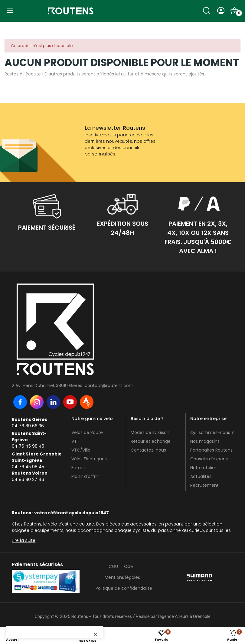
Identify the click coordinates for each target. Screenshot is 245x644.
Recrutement (204, 485)
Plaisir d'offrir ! (86, 476)
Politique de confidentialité (124, 588)
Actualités (201, 476)
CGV (129, 566)
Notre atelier (203, 468)
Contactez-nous (148, 450)
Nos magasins (205, 441)
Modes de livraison (150, 432)
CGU (113, 566)
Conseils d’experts (209, 459)
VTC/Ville (81, 450)
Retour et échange (151, 441)
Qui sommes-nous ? (212, 432)
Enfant (78, 468)
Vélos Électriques (89, 459)
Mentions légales (122, 577)
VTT (75, 441)
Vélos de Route (87, 432)
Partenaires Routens (211, 450)
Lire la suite (24, 540)
